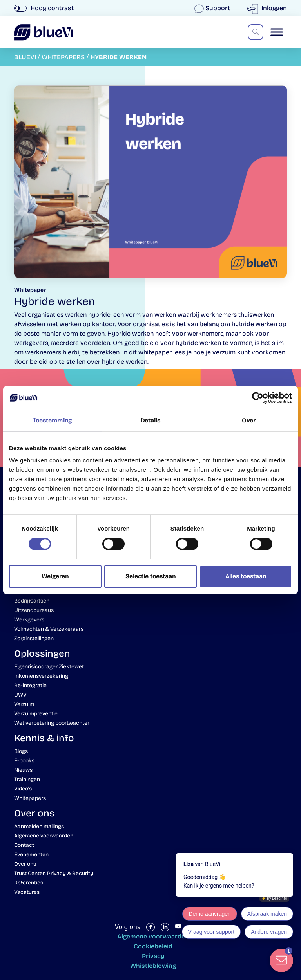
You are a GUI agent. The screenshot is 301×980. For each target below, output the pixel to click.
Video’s (23, 789)
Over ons (25, 864)
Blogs (21, 751)
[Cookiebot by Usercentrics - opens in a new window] (258, 398)
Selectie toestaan (150, 576)
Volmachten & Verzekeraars (49, 629)
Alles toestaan (246, 576)
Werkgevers (29, 620)
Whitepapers (30, 798)
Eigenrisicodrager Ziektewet (49, 667)
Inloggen (269, 8)
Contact (24, 845)
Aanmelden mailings (39, 826)
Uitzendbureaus (34, 610)
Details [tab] (151, 421)
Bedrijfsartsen (32, 601)
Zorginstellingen (34, 638)
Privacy (153, 956)
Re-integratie (30, 685)
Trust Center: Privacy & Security (54, 873)
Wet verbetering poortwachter (52, 723)
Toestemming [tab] (52, 421)
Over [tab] (248, 421)
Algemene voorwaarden (44, 836)
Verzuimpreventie (36, 714)
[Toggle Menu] (277, 32)
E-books (24, 761)
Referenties (29, 883)
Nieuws (23, 770)
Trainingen (27, 779)
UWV (20, 695)
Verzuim (24, 704)
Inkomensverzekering (41, 676)
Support (213, 8)
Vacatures (27, 892)
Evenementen (31, 855)
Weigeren (55, 576)
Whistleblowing (153, 966)
